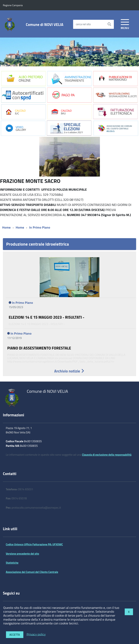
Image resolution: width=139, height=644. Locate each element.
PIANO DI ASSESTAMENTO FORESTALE (39, 348)
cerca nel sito (83, 24)
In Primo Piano (40, 227)
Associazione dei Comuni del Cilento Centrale (32, 572)
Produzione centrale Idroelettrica (38, 244)
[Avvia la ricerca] (109, 24)
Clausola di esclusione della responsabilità (107, 455)
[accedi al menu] (125, 24)
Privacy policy (36, 634)
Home (6, 227)
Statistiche (12, 563)
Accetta (15, 635)
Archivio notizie (69, 371)
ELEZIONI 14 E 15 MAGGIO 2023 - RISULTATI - (47, 317)
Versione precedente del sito (22, 554)
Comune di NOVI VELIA (45, 25)
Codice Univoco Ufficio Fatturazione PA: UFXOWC (34, 544)
